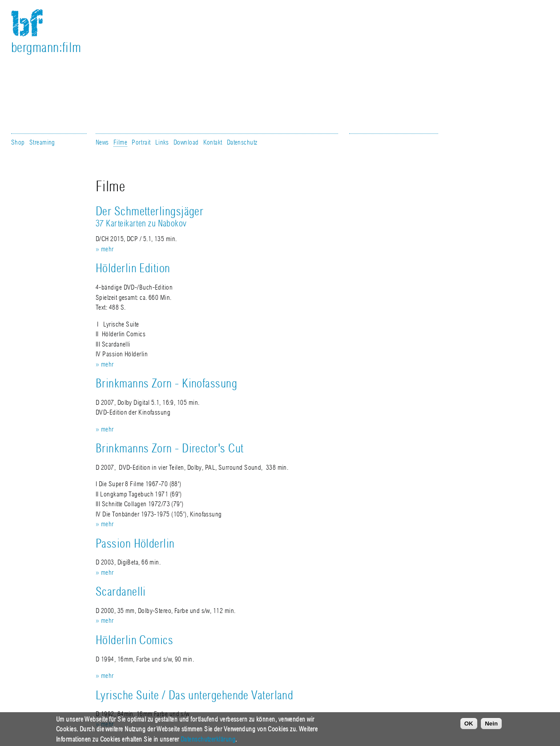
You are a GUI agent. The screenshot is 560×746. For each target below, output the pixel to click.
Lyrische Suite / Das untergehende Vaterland (194, 696)
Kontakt (213, 142)
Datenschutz (242, 142)
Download (186, 142)
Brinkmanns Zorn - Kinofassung (166, 384)
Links (162, 142)
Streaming (42, 142)
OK (469, 727)
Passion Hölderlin (135, 544)
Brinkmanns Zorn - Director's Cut (169, 449)
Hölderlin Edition (133, 268)
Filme (120, 142)
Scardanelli (121, 592)
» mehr (105, 249)
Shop (18, 142)
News (102, 142)
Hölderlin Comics (134, 640)
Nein (491, 727)
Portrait (141, 142)
